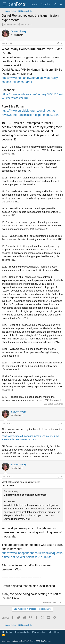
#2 (62, 424)
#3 (62, 477)
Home (57, 632)
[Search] (61, 4)
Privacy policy (39, 632)
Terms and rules (22, 632)
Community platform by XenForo (27, 641)
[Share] (58, 43)
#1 (62, 43)
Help (50, 632)
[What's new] (55, 4)
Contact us (7, 632)
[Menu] (4, 4)
